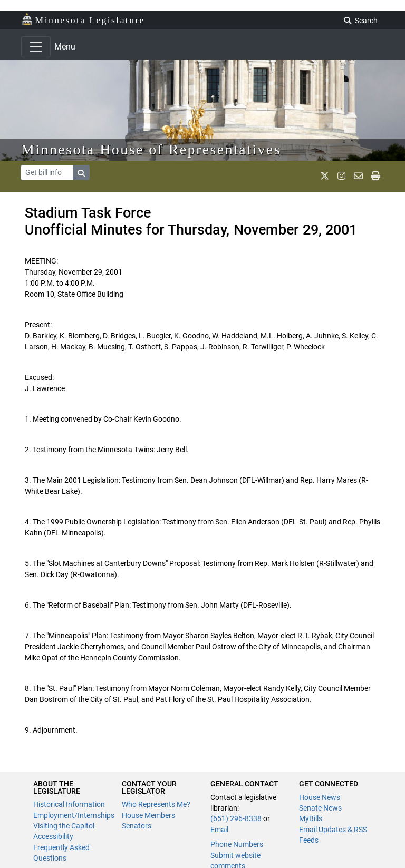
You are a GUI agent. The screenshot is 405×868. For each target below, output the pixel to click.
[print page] (376, 176)
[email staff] (358, 176)
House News (320, 797)
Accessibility (53, 836)
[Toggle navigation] (36, 47)
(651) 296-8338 (236, 818)
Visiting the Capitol (64, 826)
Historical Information (69, 804)
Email (219, 830)
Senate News (320, 808)
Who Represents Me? (156, 804)
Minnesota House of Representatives (151, 149)
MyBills (311, 818)
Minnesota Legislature (83, 19)
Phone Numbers (237, 844)
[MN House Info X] (325, 176)
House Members (148, 815)
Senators (137, 826)
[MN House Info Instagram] (341, 176)
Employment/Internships (74, 815)
